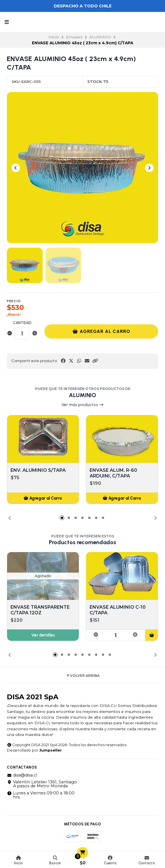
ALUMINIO (100, 37)
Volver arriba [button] (83, 676)
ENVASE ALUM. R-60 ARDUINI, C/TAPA (113, 473)
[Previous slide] (16, 168)
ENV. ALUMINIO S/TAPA (38, 470)
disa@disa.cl (22, 775)
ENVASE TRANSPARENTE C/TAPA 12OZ (40, 610)
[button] (95, 361)
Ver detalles (43, 635)
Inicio (54, 37)
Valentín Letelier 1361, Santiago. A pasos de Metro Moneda (42, 784)
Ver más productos (83, 405)
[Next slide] (149, 168)
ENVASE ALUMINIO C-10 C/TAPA (118, 610)
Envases (74, 37)
